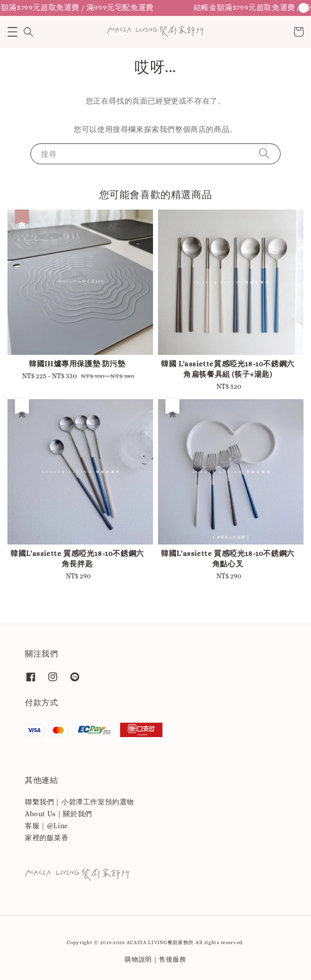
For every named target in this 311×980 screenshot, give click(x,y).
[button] (12, 32)
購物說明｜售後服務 (155, 959)
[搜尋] (264, 154)
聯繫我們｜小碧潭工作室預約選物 (79, 802)
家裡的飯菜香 (47, 838)
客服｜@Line (47, 826)
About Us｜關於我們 (59, 814)
